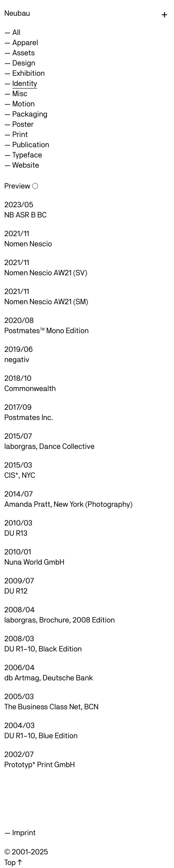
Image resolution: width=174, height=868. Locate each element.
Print (20, 135)
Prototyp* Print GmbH (40, 765)
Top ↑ (13, 863)
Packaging (30, 114)
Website (26, 165)
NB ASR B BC (26, 215)
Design (24, 63)
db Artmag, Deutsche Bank (49, 678)
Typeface (27, 155)
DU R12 (16, 591)
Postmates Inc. (29, 418)
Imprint (24, 833)
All (16, 33)
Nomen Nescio (28, 244)
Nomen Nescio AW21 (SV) (46, 273)
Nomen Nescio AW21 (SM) (46, 302)
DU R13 (16, 533)
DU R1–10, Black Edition (43, 649)
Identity (25, 84)
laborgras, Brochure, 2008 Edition (60, 620)
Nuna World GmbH (34, 562)
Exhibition (29, 73)
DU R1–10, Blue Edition (41, 736)
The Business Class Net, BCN (51, 707)
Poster (23, 124)
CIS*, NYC (20, 475)
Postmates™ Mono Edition (46, 331)
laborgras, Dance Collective (49, 447)
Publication (31, 145)
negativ (17, 360)
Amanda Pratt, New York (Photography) (68, 504)
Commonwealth (30, 389)
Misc (20, 94)
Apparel (25, 43)
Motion (24, 104)
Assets (24, 53)
